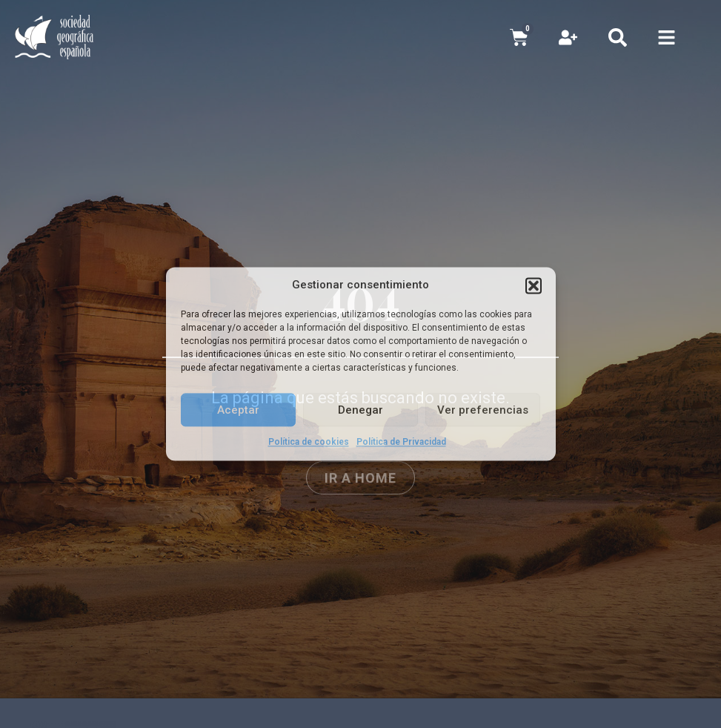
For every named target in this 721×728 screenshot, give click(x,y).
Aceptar (238, 410)
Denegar (360, 410)
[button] (534, 285)
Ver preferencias (483, 410)
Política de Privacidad (401, 442)
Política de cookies (309, 442)
